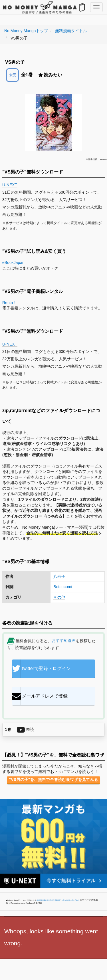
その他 (59, 597)
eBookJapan (13, 262)
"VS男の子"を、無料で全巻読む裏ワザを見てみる (54, 780)
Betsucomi (63, 587)
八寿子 (59, 576)
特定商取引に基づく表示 (62, 900)
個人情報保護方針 (42, 900)
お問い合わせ (75, 900)
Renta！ (10, 303)
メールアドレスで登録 (40, 696)
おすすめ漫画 (64, 640)
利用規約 (51, 900)
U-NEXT (10, 185)
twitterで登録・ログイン (41, 669)
